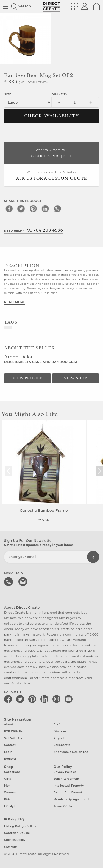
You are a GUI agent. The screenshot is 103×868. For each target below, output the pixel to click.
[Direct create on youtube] (69, 699)
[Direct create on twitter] (21, 699)
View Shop (76, 378)
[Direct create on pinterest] (33, 699)
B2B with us (13, 731)
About (9, 725)
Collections (12, 772)
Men (7, 786)
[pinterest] (33, 209)
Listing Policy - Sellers (20, 826)
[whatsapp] (57, 209)
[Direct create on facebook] (9, 699)
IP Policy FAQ (14, 819)
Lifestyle (10, 806)
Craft (57, 725)
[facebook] (9, 209)
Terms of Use (63, 806)
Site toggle (5, 6)
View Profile (27, 378)
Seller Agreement (66, 779)
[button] (99, 471)
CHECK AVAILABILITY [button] (51, 116)
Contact (10, 745)
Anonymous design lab (71, 752)
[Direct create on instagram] (57, 699)
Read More (15, 302)
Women (10, 792)
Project (59, 738)
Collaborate (62, 745)
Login (8, 752)
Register (10, 759)
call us (9, 581)
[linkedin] (45, 209)
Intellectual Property (69, 786)
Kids (7, 799)
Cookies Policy (15, 840)
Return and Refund (68, 792)
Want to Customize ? (51, 154)
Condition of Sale (17, 833)
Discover (60, 731)
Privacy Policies (65, 772)
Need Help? (34, 230)
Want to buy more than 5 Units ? (51, 176)
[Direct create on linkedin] (45, 699)
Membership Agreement (72, 799)
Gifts (8, 779)
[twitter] (21, 209)
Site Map (10, 847)
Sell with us (13, 738)
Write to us (23, 581)
